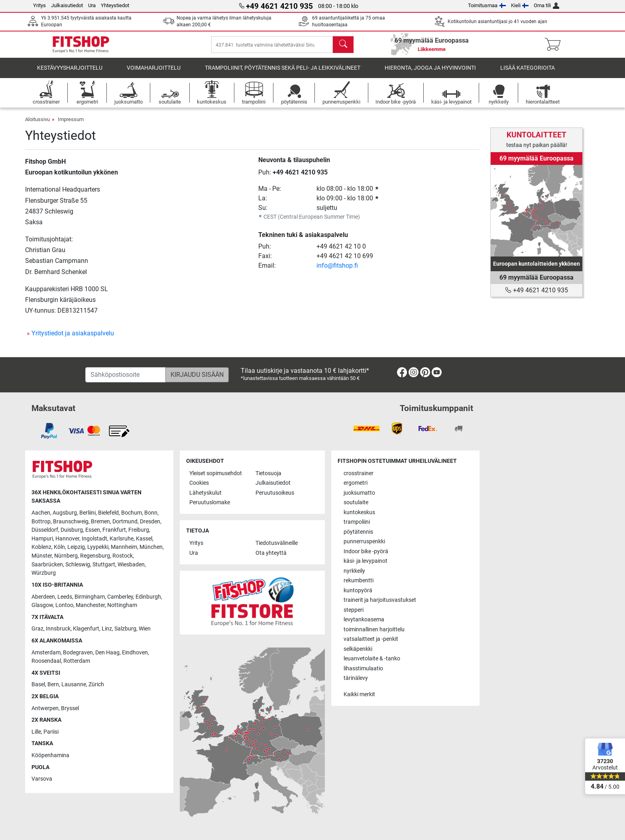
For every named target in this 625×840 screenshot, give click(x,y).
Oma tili (546, 5)
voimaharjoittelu (154, 73)
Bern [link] (53, 684)
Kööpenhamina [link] (50, 755)
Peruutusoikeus (275, 493)
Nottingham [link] (122, 605)
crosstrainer (359, 473)
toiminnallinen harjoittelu (374, 630)
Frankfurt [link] (114, 530)
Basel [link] (38, 684)
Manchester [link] (90, 605)
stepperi (354, 610)
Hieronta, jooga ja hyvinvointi (430, 73)
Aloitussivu (37, 125)
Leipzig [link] (76, 547)
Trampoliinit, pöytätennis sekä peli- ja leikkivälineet (283, 73)
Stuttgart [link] (104, 565)
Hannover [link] (67, 539)
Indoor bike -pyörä (366, 551)
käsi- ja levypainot (366, 561)
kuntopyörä (358, 590)
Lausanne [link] (74, 684)
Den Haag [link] (107, 653)
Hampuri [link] (42, 539)
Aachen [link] (41, 513)
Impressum (71, 125)
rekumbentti (359, 581)
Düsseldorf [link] (45, 530)
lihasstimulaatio (363, 669)
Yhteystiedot (115, 5)
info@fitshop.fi (337, 271)
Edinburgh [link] (148, 597)
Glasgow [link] (42, 605)
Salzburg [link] (125, 629)
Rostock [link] (123, 556)
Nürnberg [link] (66, 556)
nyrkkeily (354, 571)
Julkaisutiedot (67, 5)
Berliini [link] (87, 513)
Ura (92, 5)
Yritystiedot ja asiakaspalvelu (73, 339)
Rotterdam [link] (77, 661)
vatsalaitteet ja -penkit (371, 639)
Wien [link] (145, 629)
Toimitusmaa (487, 5)
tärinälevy (356, 678)
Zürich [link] (96, 684)
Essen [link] (93, 530)
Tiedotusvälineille (277, 543)
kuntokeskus (359, 512)
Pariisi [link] (51, 732)
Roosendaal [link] (46, 661)
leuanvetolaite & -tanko (372, 659)
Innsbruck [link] (58, 629)
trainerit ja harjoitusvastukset (380, 600)
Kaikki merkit (359, 694)
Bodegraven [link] (78, 653)
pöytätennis (358, 532)
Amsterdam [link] (46, 653)
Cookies (199, 483)
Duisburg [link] (72, 530)
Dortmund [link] (125, 522)
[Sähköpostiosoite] (126, 375)
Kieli (520, 5)
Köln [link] (59, 547)
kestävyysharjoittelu (70, 73)
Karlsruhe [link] (122, 539)
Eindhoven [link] (135, 653)
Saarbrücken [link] (47, 565)
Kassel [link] (144, 539)
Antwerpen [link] (45, 708)
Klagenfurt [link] (86, 629)
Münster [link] (42, 556)
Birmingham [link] (90, 597)
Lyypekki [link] (98, 547)
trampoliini (357, 522)
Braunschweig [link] (71, 522)
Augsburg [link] (65, 513)
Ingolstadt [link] (94, 539)
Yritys (39, 5)
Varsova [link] (42, 779)
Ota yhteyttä (271, 553)
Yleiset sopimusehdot (216, 473)
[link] (537, 211)
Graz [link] (37, 629)
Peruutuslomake (210, 502)
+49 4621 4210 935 (300, 178)
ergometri (356, 483)
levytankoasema (364, 620)
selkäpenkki (358, 649)
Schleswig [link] (78, 565)
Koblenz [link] (41, 547)
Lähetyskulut (205, 493)
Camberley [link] (120, 597)
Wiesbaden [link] (131, 565)
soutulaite (356, 502)
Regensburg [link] (95, 556)
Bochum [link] (132, 513)
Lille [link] (36, 732)
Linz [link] (107, 629)
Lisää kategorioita (528, 73)
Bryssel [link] (70, 708)
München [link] (151, 547)
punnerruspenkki (364, 541)
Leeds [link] (65, 597)
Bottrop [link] (41, 522)
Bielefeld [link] (108, 513)
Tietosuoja (268, 473)
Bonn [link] (151, 513)
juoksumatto (359, 493)
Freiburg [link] (139, 530)
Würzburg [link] (44, 573)
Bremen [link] (100, 522)
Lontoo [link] (64, 605)
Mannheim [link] (124, 547)
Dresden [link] (150, 522)
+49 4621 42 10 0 (341, 252)
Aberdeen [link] (43, 597)
